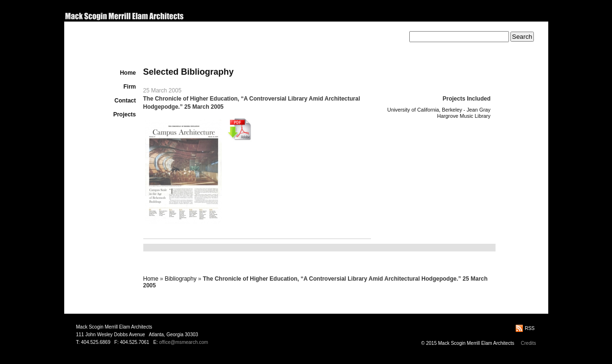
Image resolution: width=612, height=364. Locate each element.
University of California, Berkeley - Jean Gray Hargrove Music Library (439, 113)
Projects (124, 114)
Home (128, 73)
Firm (129, 87)
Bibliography (181, 279)
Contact (125, 101)
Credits (529, 343)
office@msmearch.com (184, 342)
